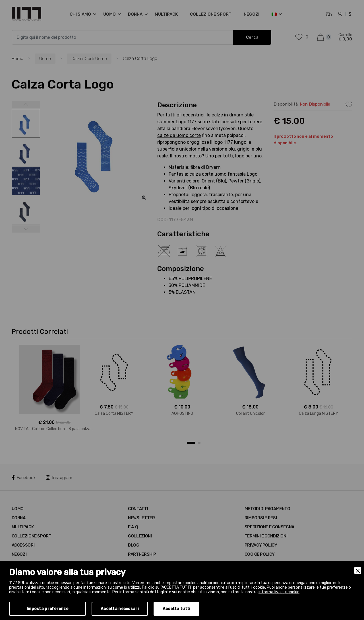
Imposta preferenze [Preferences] (47, 609)
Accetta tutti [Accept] (177, 609)
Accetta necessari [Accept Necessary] (120, 609)
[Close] (358, 570)
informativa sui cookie (279, 592)
